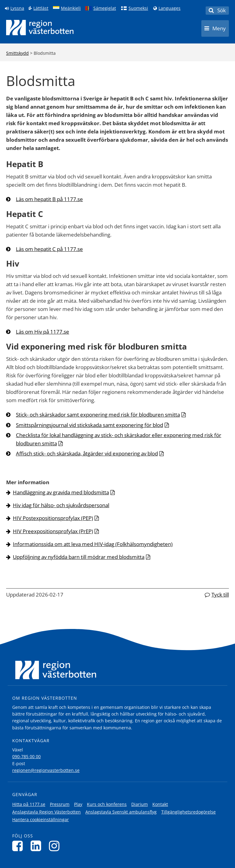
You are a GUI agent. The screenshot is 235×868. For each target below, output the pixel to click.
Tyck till (220, 595)
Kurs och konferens (107, 804)
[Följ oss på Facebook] (19, 846)
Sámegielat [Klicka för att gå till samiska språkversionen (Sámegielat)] (105, 8)
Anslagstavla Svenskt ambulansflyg (121, 812)
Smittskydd (17, 53)
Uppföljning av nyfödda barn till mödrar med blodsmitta (79, 557)
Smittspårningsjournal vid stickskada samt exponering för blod (90, 425)
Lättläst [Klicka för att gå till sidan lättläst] (41, 8)
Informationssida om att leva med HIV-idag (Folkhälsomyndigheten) (93, 544)
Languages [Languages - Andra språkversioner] (170, 8)
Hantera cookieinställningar (41, 819)
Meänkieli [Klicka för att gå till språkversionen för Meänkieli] (71, 8)
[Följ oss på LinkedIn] (37, 846)
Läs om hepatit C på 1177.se (49, 249)
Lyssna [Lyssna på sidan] (17, 8)
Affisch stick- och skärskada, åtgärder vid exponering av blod (87, 453)
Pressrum (60, 804)
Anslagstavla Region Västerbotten (47, 812)
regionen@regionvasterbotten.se (46, 770)
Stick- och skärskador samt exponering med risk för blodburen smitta (98, 415)
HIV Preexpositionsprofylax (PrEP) (53, 531)
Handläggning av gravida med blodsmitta (61, 492)
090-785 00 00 (26, 756)
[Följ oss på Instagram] (56, 846)
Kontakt (160, 804)
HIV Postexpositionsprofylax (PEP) (53, 518)
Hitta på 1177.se (29, 804)
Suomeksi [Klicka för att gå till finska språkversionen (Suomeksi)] (138, 8)
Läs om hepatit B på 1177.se (49, 199)
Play (78, 804)
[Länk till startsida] (40, 28)
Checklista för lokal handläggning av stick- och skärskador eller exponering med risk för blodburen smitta (119, 439)
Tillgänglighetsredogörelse (188, 812)
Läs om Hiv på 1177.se (43, 332)
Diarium (140, 804)
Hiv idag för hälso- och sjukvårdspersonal (61, 505)
